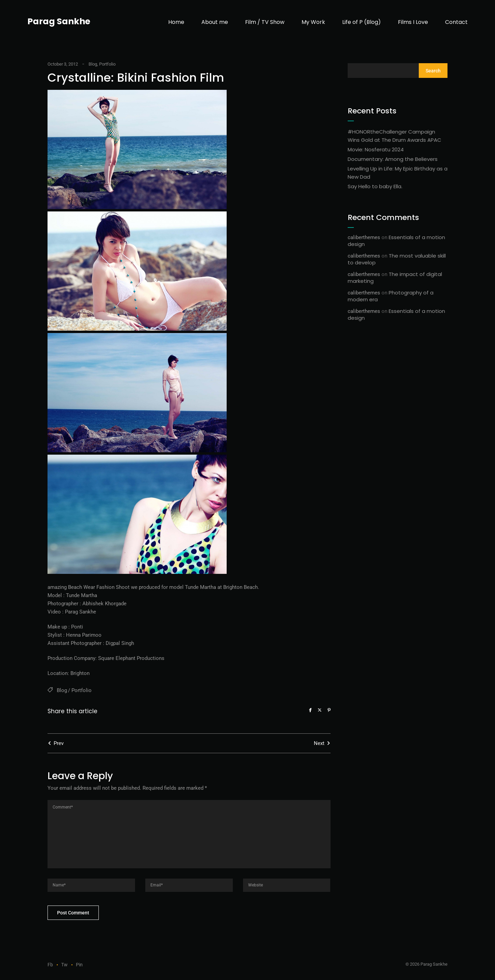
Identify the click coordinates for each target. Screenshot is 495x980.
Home (176, 22)
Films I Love (413, 22)
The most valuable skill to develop (397, 259)
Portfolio (107, 64)
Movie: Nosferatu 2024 (376, 149)
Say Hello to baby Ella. (375, 186)
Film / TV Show (265, 22)
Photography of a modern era (391, 296)
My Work (313, 22)
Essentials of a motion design (396, 241)
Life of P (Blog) (362, 22)
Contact (456, 22)
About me (215, 22)
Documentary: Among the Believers (393, 159)
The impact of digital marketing (395, 278)
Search (433, 71)
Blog (93, 64)
